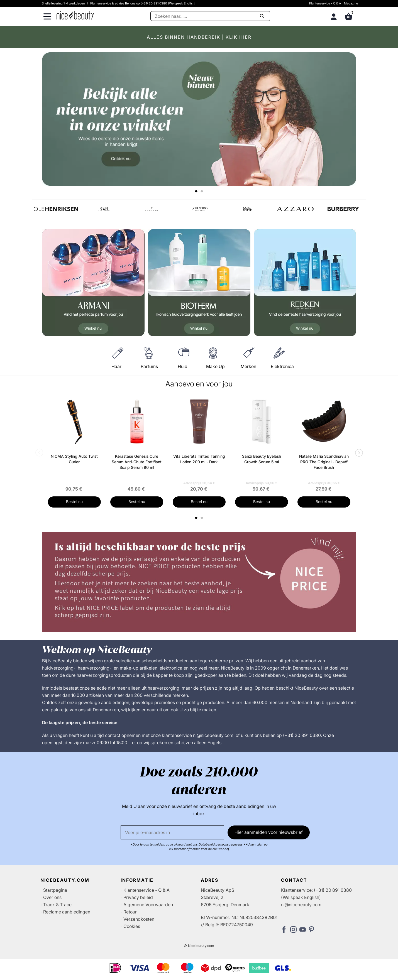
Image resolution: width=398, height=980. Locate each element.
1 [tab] (197, 518)
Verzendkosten (139, 919)
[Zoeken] (210, 16)
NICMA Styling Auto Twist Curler (74, 459)
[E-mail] (172, 832)
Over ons (52, 897)
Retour (130, 912)
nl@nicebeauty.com (301, 905)
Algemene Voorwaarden (148, 905)
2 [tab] (203, 518)
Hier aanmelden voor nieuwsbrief (269, 832)
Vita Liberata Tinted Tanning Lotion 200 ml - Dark (199, 459)
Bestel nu (74, 502)
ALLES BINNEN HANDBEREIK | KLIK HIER (199, 37)
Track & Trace (57, 905)
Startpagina (55, 890)
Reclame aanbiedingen (67, 912)
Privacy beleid (138, 897)
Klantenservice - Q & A (325, 3)
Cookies (132, 926)
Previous (40, 453)
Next (358, 453)
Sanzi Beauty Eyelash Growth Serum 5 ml (262, 459)
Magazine (351, 3)
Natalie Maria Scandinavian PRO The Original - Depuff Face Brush (324, 462)
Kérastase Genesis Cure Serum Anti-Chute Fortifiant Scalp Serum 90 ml (137, 462)
